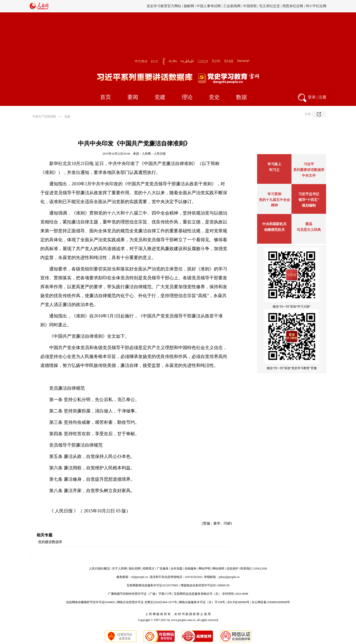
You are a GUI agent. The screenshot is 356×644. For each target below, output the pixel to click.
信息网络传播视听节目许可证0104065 (90, 602)
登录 (312, 97)
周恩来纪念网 (293, 6)
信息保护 (232, 569)
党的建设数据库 (50, 542)
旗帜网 (189, 6)
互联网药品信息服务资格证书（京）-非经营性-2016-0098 (211, 594)
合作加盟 (177, 569)
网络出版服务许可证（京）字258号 (202, 602)
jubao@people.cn (229, 577)
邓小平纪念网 (316, 6)
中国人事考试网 (209, 6)
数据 (242, 97)
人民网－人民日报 (154, 154)
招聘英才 (149, 569)
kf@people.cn (140, 577)
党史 (214, 97)
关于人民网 (119, 569)
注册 (322, 97)
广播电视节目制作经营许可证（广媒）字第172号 (140, 594)
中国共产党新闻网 (44, 117)
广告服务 (163, 569)
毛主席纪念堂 (269, 6)
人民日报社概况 (99, 569)
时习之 (274, 170)
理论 (187, 97)
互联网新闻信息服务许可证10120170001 (153, 585)
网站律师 (218, 569)
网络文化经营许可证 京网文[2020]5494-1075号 (147, 602)
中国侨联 (250, 6)
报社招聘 (135, 569)
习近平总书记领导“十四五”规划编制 (309, 200)
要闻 (133, 97)
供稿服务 (191, 569)
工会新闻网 (232, 6)
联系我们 (246, 569)
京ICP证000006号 (238, 602)
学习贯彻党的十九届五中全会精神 (274, 200)
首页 (106, 97)
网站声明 (204, 569)
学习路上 (274, 164)
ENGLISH (261, 569)
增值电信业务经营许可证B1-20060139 (205, 585)
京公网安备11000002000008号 (271, 602)
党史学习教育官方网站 (164, 6)
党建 (160, 97)
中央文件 (309, 176)
